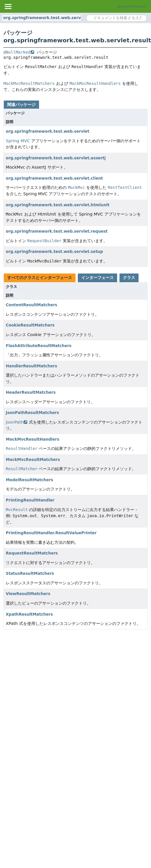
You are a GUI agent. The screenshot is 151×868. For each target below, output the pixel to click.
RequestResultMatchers (32, 553)
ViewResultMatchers (28, 594)
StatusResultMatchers (30, 573)
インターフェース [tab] (97, 278)
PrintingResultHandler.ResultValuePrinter (51, 533)
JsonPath (16, 422)
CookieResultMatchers (30, 325)
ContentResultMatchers (32, 305)
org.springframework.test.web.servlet (48, 131)
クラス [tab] (129, 278)
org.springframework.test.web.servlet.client (54, 178)
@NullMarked (19, 52)
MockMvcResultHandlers (33, 439)
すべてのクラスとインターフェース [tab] (40, 278)
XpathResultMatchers (29, 614)
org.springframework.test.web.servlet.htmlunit (58, 205)
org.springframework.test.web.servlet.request (57, 231)
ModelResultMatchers (30, 480)
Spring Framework (132, 7)
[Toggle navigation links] (8, 6)
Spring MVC (18, 141)
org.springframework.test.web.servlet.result (52, 18)
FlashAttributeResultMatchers (39, 346)
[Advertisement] (54, 690)
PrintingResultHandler (30, 500)
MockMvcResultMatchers (33, 460)
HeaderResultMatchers (31, 392)
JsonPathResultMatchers (32, 413)
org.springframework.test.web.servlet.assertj (56, 158)
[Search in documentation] (116, 18)
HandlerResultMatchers (31, 366)
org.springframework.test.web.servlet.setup (54, 252)
